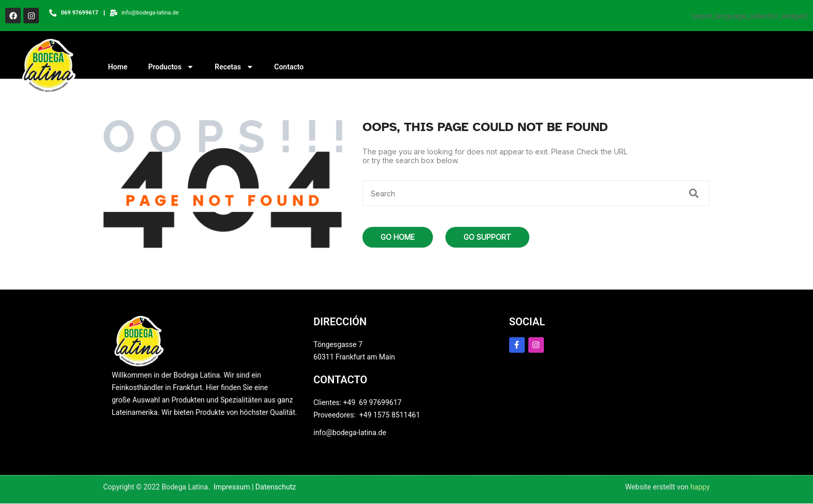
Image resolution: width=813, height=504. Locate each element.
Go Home (398, 237)
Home (118, 68)
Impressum (232, 487)
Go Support (487, 237)
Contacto (289, 68)
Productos (171, 68)
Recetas (234, 68)
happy (700, 487)
